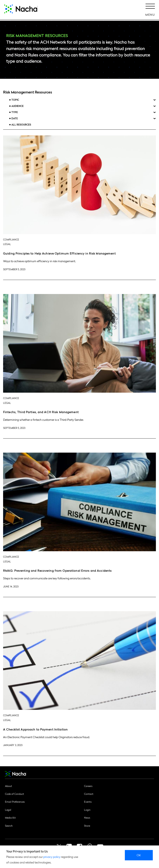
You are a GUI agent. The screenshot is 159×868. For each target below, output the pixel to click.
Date (15, 118)
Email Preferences (15, 802)
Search (9, 826)
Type (15, 112)
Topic (15, 100)
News (87, 818)
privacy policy (52, 857)
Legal (8, 810)
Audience (17, 106)
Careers (88, 786)
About (8, 786)
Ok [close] (139, 855)
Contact (89, 794)
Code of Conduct (14, 794)
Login (87, 810)
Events (88, 802)
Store (87, 826)
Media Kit (10, 818)
